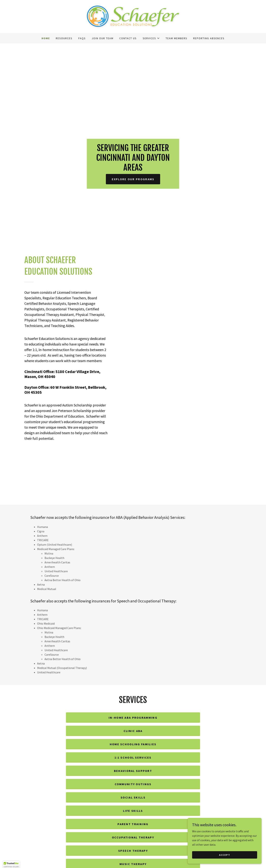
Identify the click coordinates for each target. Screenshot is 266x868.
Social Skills (133, 797)
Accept (225, 855)
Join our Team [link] (103, 38)
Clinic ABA (133, 731)
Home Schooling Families (133, 744)
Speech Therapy (133, 851)
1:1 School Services (133, 757)
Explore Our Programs (133, 179)
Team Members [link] (177, 38)
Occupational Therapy (133, 837)
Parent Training (133, 824)
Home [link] (46, 38)
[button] (151, 38)
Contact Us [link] (128, 38)
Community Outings (133, 784)
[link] (133, 16)
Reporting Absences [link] (209, 38)
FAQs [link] (82, 38)
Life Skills (133, 811)
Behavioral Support (133, 771)
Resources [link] (64, 38)
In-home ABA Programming (133, 718)
